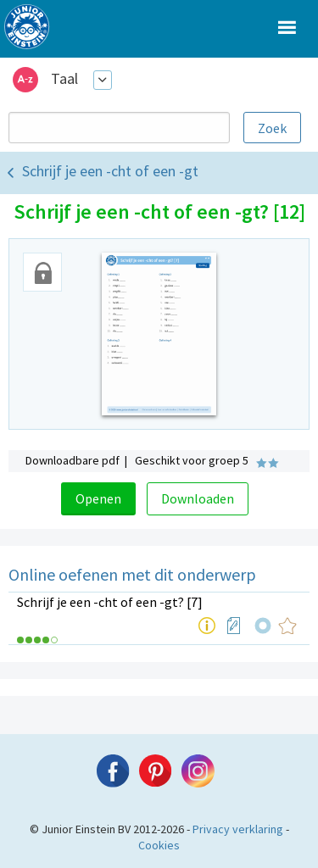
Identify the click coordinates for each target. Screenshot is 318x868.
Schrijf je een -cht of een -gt (110, 171)
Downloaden (198, 498)
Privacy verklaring (238, 829)
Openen (98, 498)
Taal (64, 78)
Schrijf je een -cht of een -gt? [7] (110, 602)
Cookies (159, 845)
